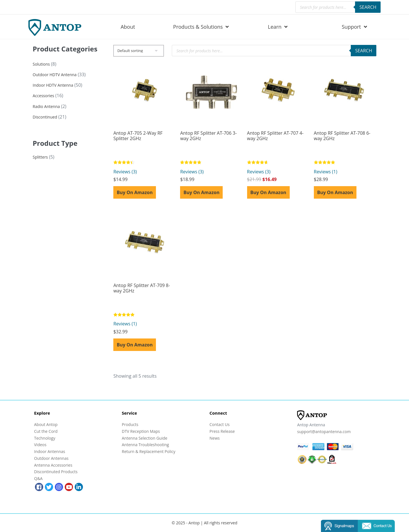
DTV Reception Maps (141, 431)
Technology (45, 438)
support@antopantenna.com (324, 432)
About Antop (46, 424)
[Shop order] (139, 51)
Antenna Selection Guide (145, 438)
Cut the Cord (46, 431)
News (215, 438)
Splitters (40, 157)
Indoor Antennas (50, 451)
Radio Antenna (46, 106)
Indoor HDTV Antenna (53, 85)
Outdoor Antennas (51, 458)
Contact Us (220, 424)
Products (130, 424)
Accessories (43, 96)
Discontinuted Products (56, 472)
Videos (40, 445)
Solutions (41, 64)
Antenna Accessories (53, 465)
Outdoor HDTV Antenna (55, 75)
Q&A (38, 478)
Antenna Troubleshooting (145, 445)
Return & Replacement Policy (149, 451)
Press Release (222, 431)
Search (368, 7)
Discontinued (45, 117)
